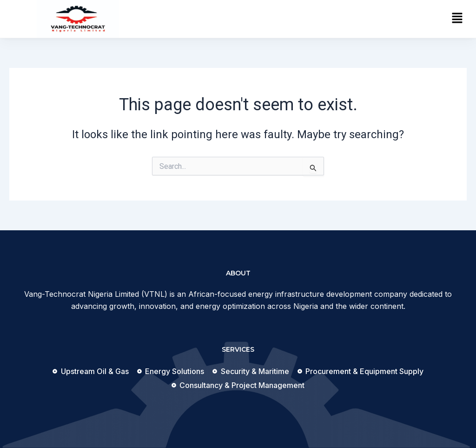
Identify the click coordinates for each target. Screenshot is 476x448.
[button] (457, 19)
